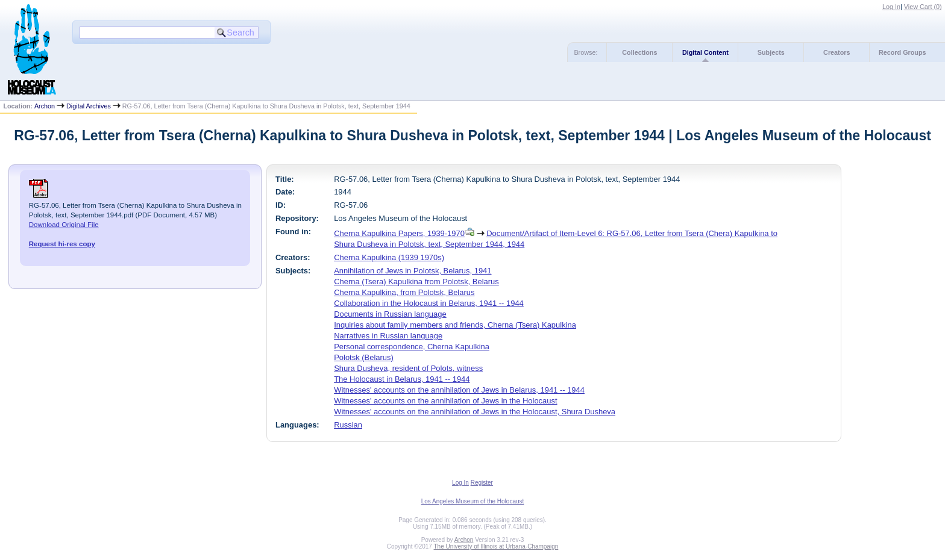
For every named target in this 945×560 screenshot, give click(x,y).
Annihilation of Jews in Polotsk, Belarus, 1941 (413, 271)
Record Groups (903, 52)
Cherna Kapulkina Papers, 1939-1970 (399, 233)
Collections (639, 52)
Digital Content (705, 52)
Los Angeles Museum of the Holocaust (473, 501)
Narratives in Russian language (388, 336)
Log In (891, 7)
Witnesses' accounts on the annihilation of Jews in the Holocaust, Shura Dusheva (475, 412)
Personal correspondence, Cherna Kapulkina (412, 347)
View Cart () (923, 7)
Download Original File (64, 225)
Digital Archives (89, 106)
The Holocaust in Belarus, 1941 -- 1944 (402, 379)
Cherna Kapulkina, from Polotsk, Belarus (404, 292)
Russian (348, 425)
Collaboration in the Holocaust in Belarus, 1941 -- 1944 (429, 303)
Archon (45, 106)
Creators (837, 52)
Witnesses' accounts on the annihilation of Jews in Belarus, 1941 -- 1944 (459, 390)
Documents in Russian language (390, 314)
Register (482, 483)
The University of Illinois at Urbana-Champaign (496, 546)
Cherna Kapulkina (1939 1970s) (389, 257)
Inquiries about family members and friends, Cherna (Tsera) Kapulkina (455, 325)
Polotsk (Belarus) (364, 357)
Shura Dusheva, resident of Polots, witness (408, 368)
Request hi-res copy (62, 244)
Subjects (771, 52)
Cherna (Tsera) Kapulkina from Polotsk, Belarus (416, 282)
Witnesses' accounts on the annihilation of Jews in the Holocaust (445, 401)
